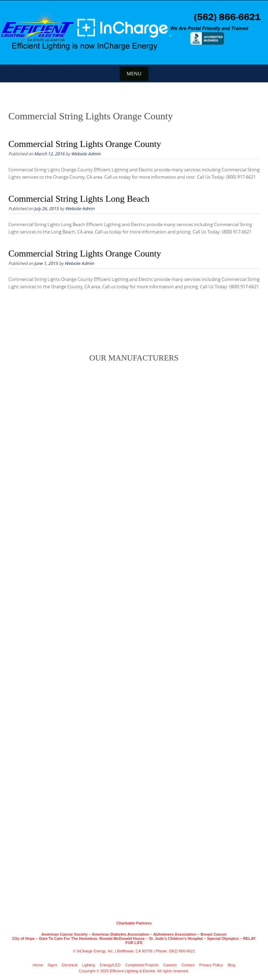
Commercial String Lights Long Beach (79, 199)
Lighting (88, 965)
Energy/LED (110, 965)
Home (38, 965)
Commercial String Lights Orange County (85, 144)
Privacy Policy (211, 965)
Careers (170, 965)
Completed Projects (142, 965)
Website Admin (86, 154)
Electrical (70, 965)
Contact (188, 965)
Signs (52, 965)
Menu (134, 73)
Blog (231, 965)
